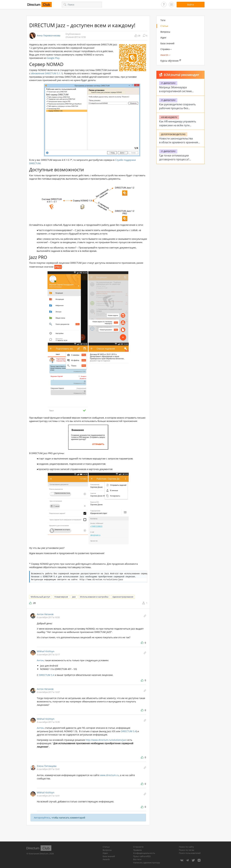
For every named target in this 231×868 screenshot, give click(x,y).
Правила (137, 850)
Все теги (137, 859)
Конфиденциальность (144, 853)
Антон (40, 660)
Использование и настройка (94, 597)
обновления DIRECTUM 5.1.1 (47, 73)
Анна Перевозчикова (49, 36)
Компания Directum (38, 854)
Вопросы (165, 32)
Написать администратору (147, 863)
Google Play (53, 58)
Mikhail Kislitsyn (46, 651)
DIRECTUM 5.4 (47, 675)
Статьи (164, 26)
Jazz (74, 597)
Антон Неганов (45, 614)
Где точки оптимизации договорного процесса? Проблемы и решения (174, 159)
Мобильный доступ (40, 597)
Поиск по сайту (186, 847)
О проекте (138, 847)
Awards (106, 859)
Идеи (163, 38)
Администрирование (123, 597)
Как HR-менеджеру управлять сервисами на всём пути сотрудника (178, 125)
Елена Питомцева (47, 766)
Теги (163, 20)
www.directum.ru (109, 775)
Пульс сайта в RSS (142, 856)
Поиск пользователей (190, 853)
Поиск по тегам (187, 850)
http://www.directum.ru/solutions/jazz (106, 740)
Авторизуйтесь (42, 818)
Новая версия (61, 597)
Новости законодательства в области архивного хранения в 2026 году (179, 142)
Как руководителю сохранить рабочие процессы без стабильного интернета (177, 108)
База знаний (167, 43)
